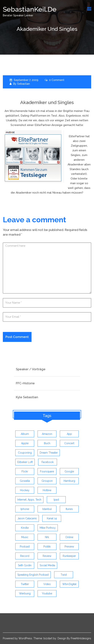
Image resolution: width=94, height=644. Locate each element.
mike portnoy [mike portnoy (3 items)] (48, 528)
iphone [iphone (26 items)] (25, 509)
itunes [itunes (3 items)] (69, 509)
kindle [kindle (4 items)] (25, 528)
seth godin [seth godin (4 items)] (25, 565)
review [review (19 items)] (47, 556)
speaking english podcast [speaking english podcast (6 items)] (33, 575)
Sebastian (23, 84)
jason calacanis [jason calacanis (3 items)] (27, 518)
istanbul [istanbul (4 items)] (47, 509)
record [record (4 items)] (25, 556)
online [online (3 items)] (69, 537)
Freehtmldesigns (81, 638)
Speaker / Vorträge (31, 369)
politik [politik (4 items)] (47, 547)
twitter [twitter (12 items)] (25, 584)
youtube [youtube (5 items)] (47, 593)
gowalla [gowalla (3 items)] (25, 481)
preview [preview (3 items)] (69, 547)
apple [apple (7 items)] (25, 443)
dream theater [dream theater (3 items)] (49, 453)
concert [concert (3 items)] (69, 443)
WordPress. (26, 638)
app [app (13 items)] (69, 434)
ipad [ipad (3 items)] (56, 500)
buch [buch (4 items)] (47, 443)
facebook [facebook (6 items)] (48, 462)
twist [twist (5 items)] (64, 575)
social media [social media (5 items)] (47, 565)
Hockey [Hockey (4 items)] (25, 490)
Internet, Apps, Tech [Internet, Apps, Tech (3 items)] (29, 500)
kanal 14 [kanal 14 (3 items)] (52, 518)
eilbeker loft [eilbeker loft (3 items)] (25, 462)
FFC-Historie (25, 383)
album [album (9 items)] (25, 434)
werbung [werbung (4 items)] (25, 593)
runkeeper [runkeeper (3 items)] (69, 556)
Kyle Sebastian (27, 397)
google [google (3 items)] (69, 471)
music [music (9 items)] (25, 537)
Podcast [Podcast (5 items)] (25, 547)
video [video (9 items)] (47, 584)
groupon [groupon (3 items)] (47, 481)
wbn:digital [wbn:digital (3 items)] (69, 584)
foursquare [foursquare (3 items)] (47, 471)
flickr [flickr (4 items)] (25, 471)
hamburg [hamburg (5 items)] (69, 481)
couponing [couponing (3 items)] (25, 453)
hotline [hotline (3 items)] (47, 490)
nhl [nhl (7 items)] (47, 537)
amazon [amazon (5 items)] (47, 434)
